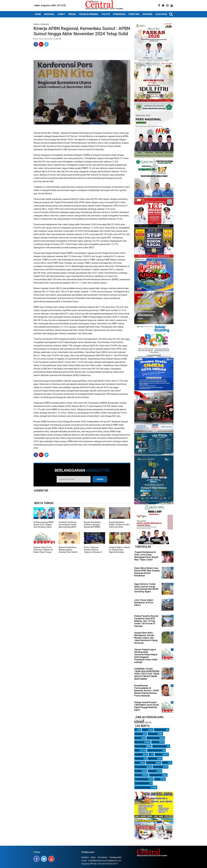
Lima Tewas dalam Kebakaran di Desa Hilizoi (144, 602)
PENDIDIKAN (119, 14)
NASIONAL (49, 14)
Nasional (152, 758)
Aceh (145, 730)
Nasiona (139, 758)
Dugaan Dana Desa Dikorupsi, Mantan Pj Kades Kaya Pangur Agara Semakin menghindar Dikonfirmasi (43, 553)
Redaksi (85, 857)
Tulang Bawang (143, 787)
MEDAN (72, 14)
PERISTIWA (134, 14)
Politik (138, 771)
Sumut (138, 775)
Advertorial (160, 730)
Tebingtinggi (141, 779)
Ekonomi (45, 24)
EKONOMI (147, 14)
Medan (159, 754)
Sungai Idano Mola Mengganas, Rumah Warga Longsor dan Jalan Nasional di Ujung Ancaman (146, 638)
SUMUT (61, 14)
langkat (139, 754)
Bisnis (138, 738)
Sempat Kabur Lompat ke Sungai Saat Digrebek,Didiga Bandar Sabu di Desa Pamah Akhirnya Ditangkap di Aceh (119, 553)
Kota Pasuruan (155, 750)
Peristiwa (158, 767)
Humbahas (140, 746)
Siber (93, 857)
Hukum (156, 742)
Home (36, 24)
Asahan (139, 734)
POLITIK (106, 14)
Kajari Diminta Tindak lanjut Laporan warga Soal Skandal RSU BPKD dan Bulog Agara (146, 588)
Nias (137, 763)
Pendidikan (141, 767)
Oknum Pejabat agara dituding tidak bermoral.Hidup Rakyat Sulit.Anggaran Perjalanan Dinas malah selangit (146, 656)
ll (150, 754)
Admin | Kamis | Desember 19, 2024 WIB (47, 39)
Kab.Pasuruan (160, 746)
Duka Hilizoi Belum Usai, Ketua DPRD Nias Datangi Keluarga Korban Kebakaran (147, 572)
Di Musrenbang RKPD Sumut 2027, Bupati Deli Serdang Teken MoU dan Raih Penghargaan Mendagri (43, 528)
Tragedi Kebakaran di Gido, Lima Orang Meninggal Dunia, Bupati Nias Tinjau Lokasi (146, 556)
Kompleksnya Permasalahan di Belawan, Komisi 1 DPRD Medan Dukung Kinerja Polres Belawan (147, 691)
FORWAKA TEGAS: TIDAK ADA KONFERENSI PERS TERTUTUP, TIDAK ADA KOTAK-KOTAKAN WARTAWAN (147, 674)
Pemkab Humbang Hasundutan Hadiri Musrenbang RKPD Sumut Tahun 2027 (68, 526)
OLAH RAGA (161, 14)
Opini (165, 763)
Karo (137, 750)
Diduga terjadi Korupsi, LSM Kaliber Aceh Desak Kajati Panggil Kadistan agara (147, 706)
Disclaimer (103, 857)
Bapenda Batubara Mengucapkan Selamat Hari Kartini (68, 550)
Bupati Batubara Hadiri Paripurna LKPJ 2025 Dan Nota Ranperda (119, 526)
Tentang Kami (116, 857)
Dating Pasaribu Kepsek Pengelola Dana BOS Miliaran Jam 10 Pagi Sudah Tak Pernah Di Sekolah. (146, 621)
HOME (38, 14)
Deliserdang (153, 738)
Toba (157, 779)
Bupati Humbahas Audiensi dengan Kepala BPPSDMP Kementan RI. (92, 526)
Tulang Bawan (142, 783)
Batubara (153, 734)
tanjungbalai (156, 775)
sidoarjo (152, 771)
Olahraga (151, 763)
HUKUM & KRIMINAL (89, 14)
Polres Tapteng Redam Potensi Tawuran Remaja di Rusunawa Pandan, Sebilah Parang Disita (94, 552)
